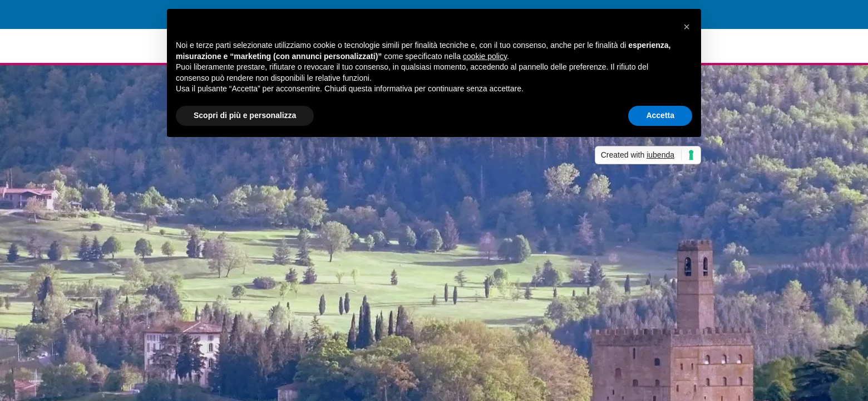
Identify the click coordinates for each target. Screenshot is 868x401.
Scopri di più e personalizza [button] (245, 115)
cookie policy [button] (485, 56)
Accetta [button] (660, 115)
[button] (687, 27)
